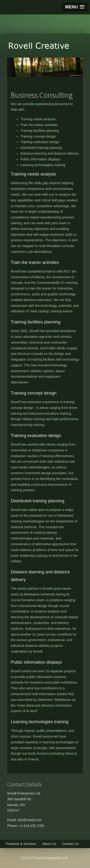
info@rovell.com (30, 820)
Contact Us (70, 844)
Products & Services (21, 844)
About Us (49, 844)
